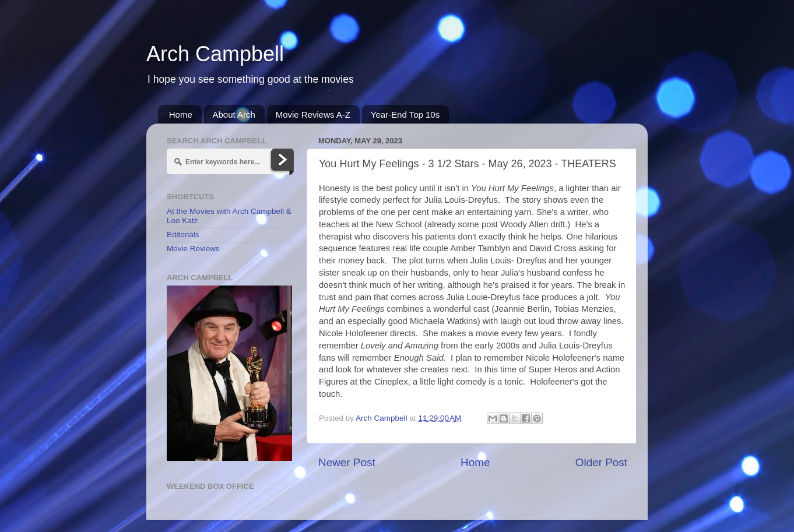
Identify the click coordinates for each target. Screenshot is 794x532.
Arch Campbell (215, 54)
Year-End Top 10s (405, 114)
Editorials (183, 235)
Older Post (601, 462)
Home (181, 114)
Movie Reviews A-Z (313, 114)
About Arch (234, 114)
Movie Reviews (193, 249)
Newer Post (347, 462)
